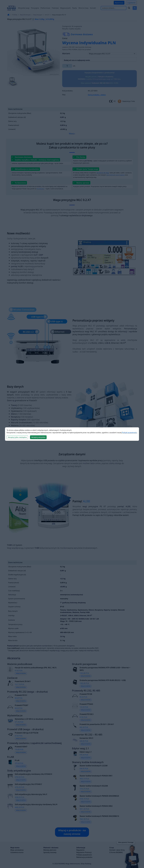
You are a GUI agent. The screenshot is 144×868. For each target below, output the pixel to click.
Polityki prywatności (129, 433)
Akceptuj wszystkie (38, 437)
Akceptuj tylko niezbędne (17, 437)
